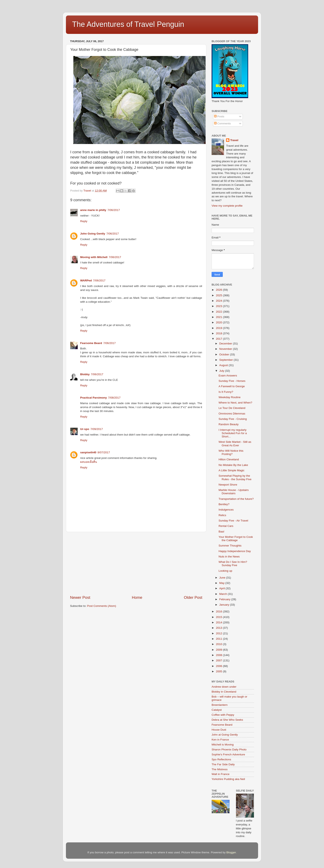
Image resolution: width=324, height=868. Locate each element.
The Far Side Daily (223, 764)
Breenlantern (220, 705)
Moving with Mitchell (94, 257)
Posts (219, 116)
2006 (219, 666)
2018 (219, 333)
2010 (219, 644)
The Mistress (220, 769)
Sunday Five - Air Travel (233, 521)
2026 (219, 290)
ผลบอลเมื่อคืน (89, 462)
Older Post (193, 597)
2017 (219, 339)
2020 (219, 322)
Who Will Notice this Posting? (231, 452)
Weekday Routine (230, 397)
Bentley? (224, 504)
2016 (219, 611)
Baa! (222, 532)
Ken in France (220, 740)
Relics (222, 515)
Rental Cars (226, 526)
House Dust (219, 730)
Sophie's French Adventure (228, 754)
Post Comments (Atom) (102, 606)
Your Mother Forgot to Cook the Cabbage (236, 539)
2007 (219, 660)
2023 (219, 306)
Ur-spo (85, 429)
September (226, 360)
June (223, 578)
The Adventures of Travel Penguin (128, 24)
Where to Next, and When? (235, 403)
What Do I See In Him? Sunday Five (233, 564)
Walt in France (221, 774)
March (223, 594)
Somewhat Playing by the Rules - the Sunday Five (235, 477)
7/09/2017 (97, 429)
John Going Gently (93, 234)
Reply (84, 221)
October (225, 354)
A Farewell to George (232, 386)
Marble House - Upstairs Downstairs (234, 492)
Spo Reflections (221, 759)
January (225, 605)
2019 (219, 328)
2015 (219, 617)
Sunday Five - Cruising (233, 419)
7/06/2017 (114, 210)
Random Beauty (229, 424)
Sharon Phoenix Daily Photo (229, 750)
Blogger (231, 852)
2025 (219, 295)
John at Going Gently (225, 735)
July (222, 371)
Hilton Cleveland (229, 459)
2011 (219, 639)
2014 (219, 622)
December (226, 344)
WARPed (86, 280)
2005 (219, 671)
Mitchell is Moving (223, 745)
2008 (219, 655)
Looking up (225, 571)
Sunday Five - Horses (232, 381)
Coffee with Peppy (223, 715)
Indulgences (226, 510)
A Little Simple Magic (232, 470)
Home (137, 597)
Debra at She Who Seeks (227, 720)
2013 (219, 628)
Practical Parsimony (94, 398)
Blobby (85, 374)
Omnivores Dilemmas (232, 414)
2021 (219, 317)
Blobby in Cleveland (224, 692)
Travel (234, 140)
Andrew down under (224, 687)
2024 (219, 301)
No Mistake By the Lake (233, 465)
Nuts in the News (229, 557)
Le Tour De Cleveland (232, 408)
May (222, 583)
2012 (219, 633)
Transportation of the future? (236, 499)
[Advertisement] (136, 563)
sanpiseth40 (88, 452)
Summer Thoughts (230, 546)
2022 (219, 312)
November (226, 349)
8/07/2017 (104, 452)
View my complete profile (227, 206)
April (222, 588)
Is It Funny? (226, 392)
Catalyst (217, 710)
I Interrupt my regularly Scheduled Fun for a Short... (233, 433)
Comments (222, 123)
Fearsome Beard (91, 343)
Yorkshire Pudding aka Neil (228, 779)
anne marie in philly (93, 210)
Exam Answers (228, 376)
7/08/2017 (114, 398)
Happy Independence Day (235, 551)
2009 (219, 650)
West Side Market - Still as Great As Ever (235, 444)
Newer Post (80, 597)
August (224, 365)
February (225, 599)
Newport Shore (228, 485)
